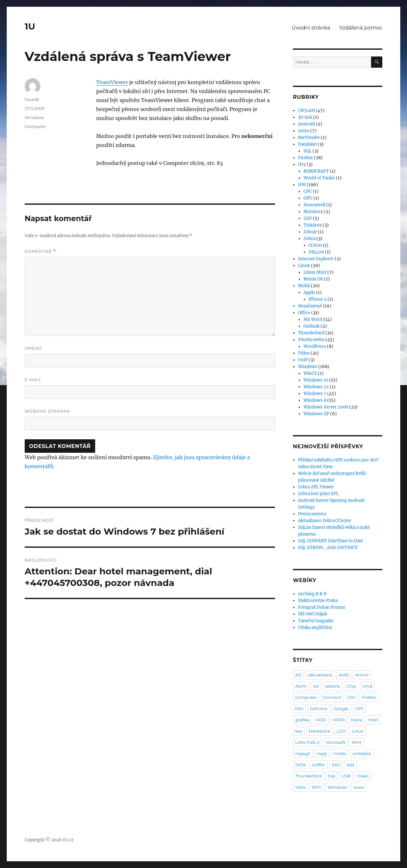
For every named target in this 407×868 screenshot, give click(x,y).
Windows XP (316, 414)
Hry (302, 164)
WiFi (316, 787)
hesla (356, 720)
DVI (352, 697)
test (350, 765)
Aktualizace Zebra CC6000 (324, 521)
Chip (351, 686)
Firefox (305, 158)
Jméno (33, 348)
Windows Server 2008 (326, 407)
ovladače (362, 753)
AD (298, 675)
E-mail (33, 380)
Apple (309, 292)
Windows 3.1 (316, 387)
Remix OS (313, 279)
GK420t (316, 252)
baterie (333, 686)
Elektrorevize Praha (318, 601)
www (359, 787)
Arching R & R (312, 594)
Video (304, 353)
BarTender (309, 138)
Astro (304, 131)
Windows (34, 117)
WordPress (315, 346)
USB (346, 776)
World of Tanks (319, 178)
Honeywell (314, 205)
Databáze (307, 144)
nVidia (340, 753)
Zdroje (310, 232)
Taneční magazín (316, 621)
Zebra (309, 239)
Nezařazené (310, 306)
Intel (373, 720)
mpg (322, 753)
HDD (321, 720)
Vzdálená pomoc (361, 28)
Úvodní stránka (311, 28)
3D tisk (305, 117)
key (299, 731)
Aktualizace (320, 675)
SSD (308, 218)
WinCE (310, 373)
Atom (301, 686)
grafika (302, 720)
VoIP (303, 360)
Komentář (40, 251)
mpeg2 (303, 753)
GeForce (319, 709)
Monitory (313, 212)
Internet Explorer (316, 259)
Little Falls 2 (307, 742)
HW (302, 185)
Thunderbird (311, 333)
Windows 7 (315, 394)
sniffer (319, 765)
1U (30, 26)
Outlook (311, 326)
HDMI (339, 720)
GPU (308, 198)
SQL (307, 151)
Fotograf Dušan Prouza (321, 607)
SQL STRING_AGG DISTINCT (328, 548)
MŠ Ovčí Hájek (313, 614)
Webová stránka (47, 411)
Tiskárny (313, 225)
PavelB (32, 99)
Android (306, 124)
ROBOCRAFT (316, 171)
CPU (308, 191)
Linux (304, 266)
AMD (344, 675)
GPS (359, 709)
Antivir (362, 675)
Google (341, 709)
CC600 (315, 245)
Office (304, 313)
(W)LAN (306, 111)
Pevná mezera (312, 514)
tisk (332, 776)
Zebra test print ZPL (318, 494)
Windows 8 (315, 400)
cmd (368, 686)
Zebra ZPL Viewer (316, 487)
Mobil (304, 286)
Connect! (332, 697)
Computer (35, 126)
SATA (300, 765)
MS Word (313, 319)
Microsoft (336, 742)
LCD (341, 731)
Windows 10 (316, 380)
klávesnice (319, 731)
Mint (357, 742)
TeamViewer (112, 82)
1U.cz (68, 840)
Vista (300, 787)
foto (299, 709)
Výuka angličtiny (315, 627)
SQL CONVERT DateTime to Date (331, 541)
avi (316, 686)
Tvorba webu (311, 340)
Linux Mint (315, 272)
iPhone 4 (318, 299)
